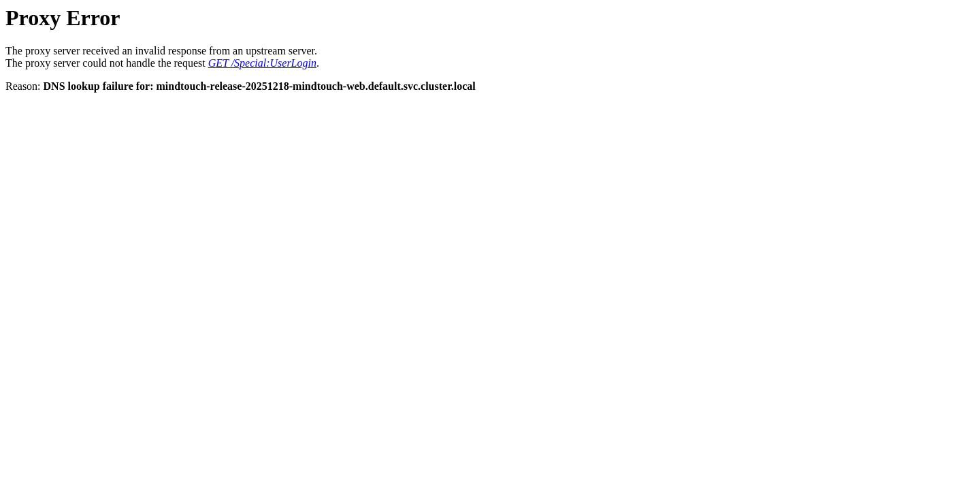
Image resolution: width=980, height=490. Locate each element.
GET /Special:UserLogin (262, 63)
